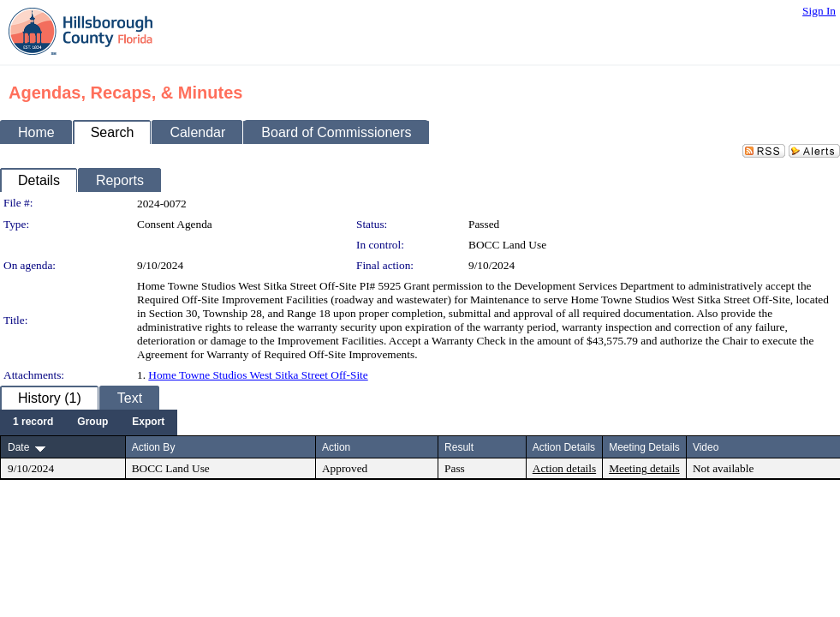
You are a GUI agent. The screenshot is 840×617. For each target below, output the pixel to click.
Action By (154, 447)
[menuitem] (33, 422)
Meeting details (644, 468)
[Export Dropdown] (148, 422)
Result (459, 447)
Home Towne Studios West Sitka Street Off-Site (258, 375)
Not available (723, 468)
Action (336, 447)
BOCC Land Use (507, 245)
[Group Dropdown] (92, 422)
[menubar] (89, 422)
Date (18, 447)
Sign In (819, 11)
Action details (564, 468)
